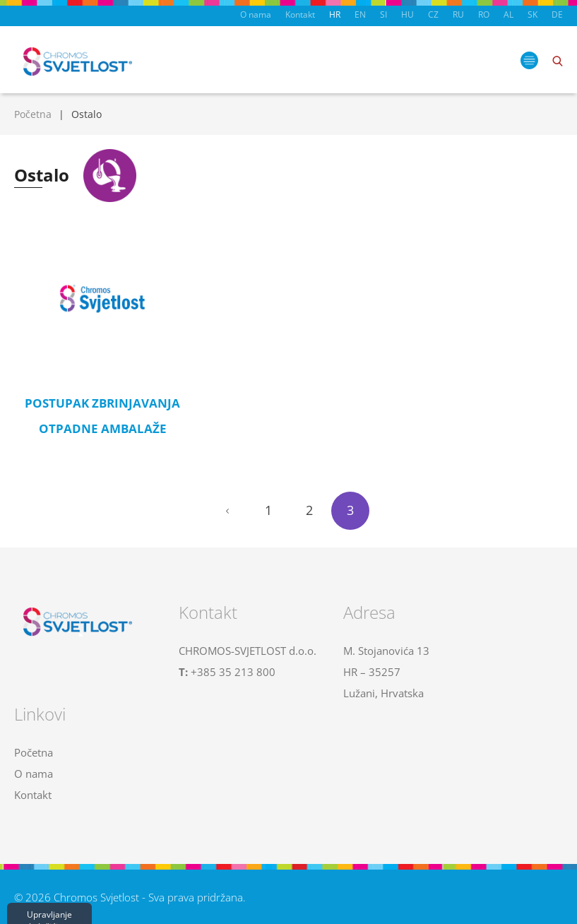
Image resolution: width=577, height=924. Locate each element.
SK (533, 14)
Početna (33, 114)
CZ (433, 14)
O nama (256, 14)
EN (360, 14)
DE (557, 14)
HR (335, 14)
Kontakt (300, 14)
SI (383, 14)
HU (408, 14)
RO (484, 14)
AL (508, 14)
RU (458, 14)
